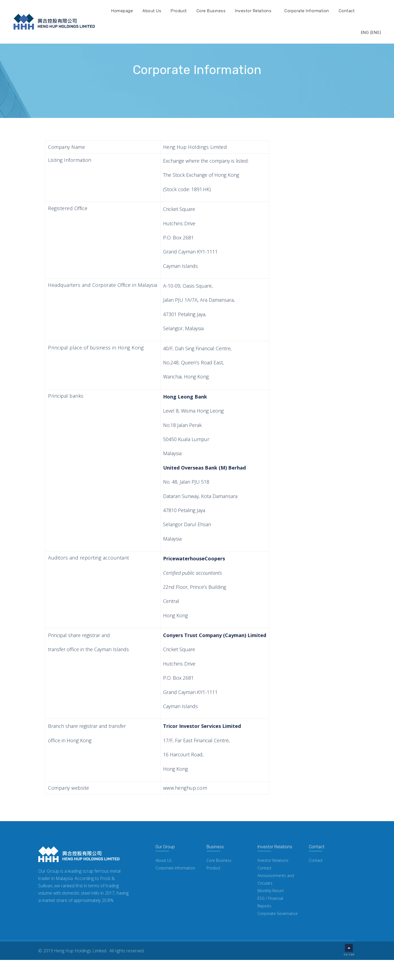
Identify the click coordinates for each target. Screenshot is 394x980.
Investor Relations (253, 11)
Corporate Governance (278, 913)
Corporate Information (307, 11)
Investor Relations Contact (273, 864)
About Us (152, 11)
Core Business (211, 11)
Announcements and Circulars (276, 879)
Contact (347, 11)
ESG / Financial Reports (270, 902)
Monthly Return (271, 891)
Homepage (122, 11)
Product (179, 11)
